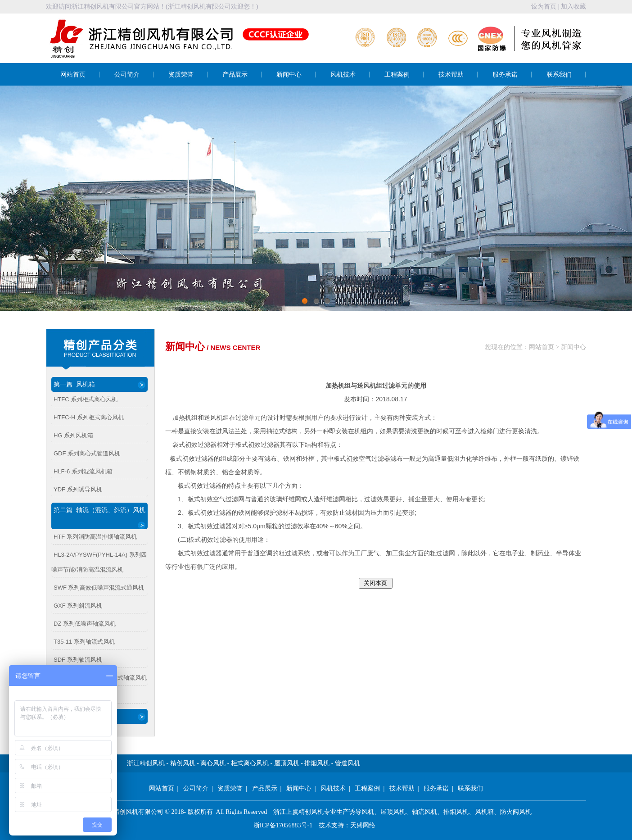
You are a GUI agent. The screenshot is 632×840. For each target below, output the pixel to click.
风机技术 (343, 74)
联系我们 (559, 74)
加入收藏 (573, 7)
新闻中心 (289, 74)
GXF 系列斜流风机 (78, 606)
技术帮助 (451, 74)
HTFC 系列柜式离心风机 (86, 399)
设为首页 (544, 7)
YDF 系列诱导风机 (78, 489)
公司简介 (127, 74)
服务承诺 (505, 74)
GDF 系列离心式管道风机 (87, 453)
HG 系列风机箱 (73, 435)
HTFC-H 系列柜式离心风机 (89, 417)
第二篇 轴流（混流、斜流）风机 (99, 518)
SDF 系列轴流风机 (78, 660)
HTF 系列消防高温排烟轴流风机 (95, 537)
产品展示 (235, 74)
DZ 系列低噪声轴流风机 (85, 624)
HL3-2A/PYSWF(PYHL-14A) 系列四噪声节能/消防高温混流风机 (99, 562)
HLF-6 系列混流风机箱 (83, 471)
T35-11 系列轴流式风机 (84, 642)
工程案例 (397, 74)
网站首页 (73, 74)
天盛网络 (363, 825)
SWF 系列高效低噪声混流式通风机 (99, 588)
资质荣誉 (181, 74)
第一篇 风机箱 (99, 385)
